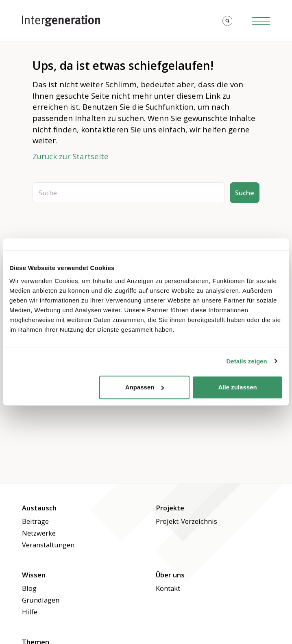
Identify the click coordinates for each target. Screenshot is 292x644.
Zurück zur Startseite (71, 156)
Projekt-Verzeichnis (186, 521)
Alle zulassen (238, 387)
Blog (29, 588)
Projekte (170, 508)
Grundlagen (41, 600)
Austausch (39, 508)
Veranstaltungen (48, 545)
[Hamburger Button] (261, 21)
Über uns (170, 575)
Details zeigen (247, 361)
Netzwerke (39, 533)
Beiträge (35, 521)
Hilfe (30, 612)
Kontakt (168, 588)
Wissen (34, 575)
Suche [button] (245, 193)
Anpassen (145, 387)
